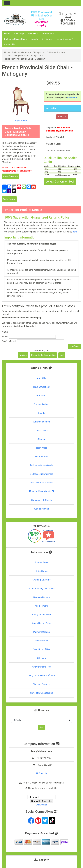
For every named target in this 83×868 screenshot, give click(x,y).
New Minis (33, 34)
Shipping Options (41, 597)
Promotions (48, 34)
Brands (34, 39)
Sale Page (19, 34)
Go (41, 727)
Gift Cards (47, 39)
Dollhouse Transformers (41, 474)
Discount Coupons (41, 684)
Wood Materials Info (42, 491)
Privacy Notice (41, 641)
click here (72, 98)
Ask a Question (10, 176)
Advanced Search (42, 422)
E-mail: (5, 337)
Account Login (41, 562)
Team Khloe (41, 448)
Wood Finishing (41, 509)
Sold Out (62, 117)
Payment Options (41, 632)
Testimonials (41, 430)
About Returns (41, 606)
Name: (5, 332)
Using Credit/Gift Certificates (41, 676)
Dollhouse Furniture (21, 52)
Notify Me (75, 346)
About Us (41, 378)
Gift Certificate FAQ (42, 667)
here (75, 232)
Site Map (41, 658)
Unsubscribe (41, 805)
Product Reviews (41, 404)
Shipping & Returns (41, 580)
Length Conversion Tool (60, 182)
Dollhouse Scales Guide (15, 39)
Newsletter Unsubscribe (42, 693)
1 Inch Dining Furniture (17, 56)
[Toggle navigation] (7, 3)
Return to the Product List (43, 355)
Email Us (41, 773)
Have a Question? (64, 39)
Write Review (9, 199)
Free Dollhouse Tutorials (41, 483)
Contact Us (9, 44)
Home (7, 34)
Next (62, 355)
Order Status (41, 571)
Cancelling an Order (41, 623)
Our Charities (41, 457)
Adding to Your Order (42, 615)
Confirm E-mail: (9, 341)
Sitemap (41, 439)
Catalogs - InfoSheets (41, 500)
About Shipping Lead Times (41, 588)
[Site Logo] (15, 19)
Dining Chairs (36, 56)
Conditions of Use (41, 649)
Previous (23, 355)
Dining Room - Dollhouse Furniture (49, 52)
